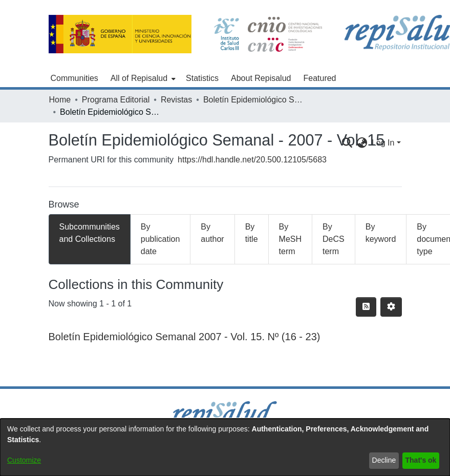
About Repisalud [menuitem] (261, 78)
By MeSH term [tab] (290, 239)
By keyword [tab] (381, 233)
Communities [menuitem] (74, 78)
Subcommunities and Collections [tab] (90, 233)
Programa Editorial (116, 100)
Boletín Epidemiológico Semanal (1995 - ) (254, 100)
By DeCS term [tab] (334, 239)
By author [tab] (212, 233)
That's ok (421, 460)
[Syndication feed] (366, 307)
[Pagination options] (391, 307)
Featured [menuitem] (319, 78)
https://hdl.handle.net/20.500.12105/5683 (252, 160)
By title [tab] (252, 233)
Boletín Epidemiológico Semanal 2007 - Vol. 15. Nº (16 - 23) (185, 337)
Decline (384, 460)
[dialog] (225, 447)
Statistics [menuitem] (202, 78)
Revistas (176, 100)
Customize (24, 460)
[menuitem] (142, 78)
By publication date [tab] (160, 239)
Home (60, 100)
